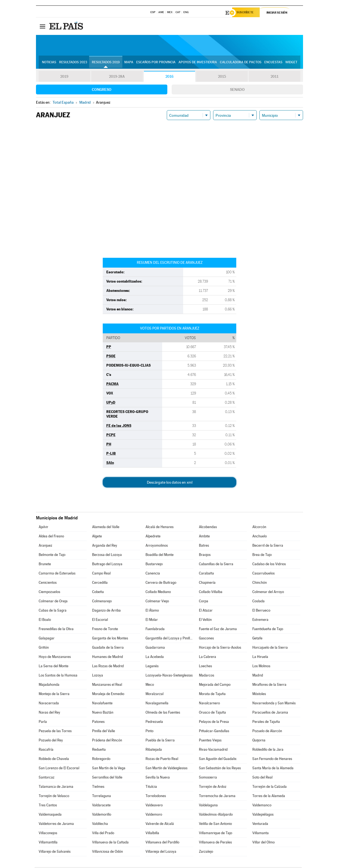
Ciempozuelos (49, 593)
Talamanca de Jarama (56, 787)
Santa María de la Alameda (273, 769)
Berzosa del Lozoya (107, 556)
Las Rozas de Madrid (108, 667)
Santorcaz (47, 778)
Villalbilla (152, 834)
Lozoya (98, 676)
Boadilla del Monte (160, 556)
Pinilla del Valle (104, 732)
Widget (291, 63)
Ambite (204, 537)
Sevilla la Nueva (158, 778)
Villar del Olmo (264, 843)
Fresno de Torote (105, 630)
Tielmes (98, 787)
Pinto (149, 732)
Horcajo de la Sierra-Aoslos (220, 648)
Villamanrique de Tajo (216, 834)
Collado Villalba (211, 593)
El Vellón (205, 620)
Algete (97, 537)
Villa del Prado (103, 834)
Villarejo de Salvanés (55, 852)
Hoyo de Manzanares (55, 658)
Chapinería (207, 583)
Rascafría (46, 750)
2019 (64, 77)
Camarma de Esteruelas (57, 574)
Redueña (99, 750)
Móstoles (259, 695)
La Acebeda (155, 658)
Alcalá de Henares (160, 528)
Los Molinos (261, 667)
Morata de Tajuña (212, 695)
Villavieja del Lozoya (161, 852)
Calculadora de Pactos (241, 63)
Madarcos (207, 676)
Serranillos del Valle (107, 778)
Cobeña (98, 593)
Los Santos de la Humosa (58, 676)
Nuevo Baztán (103, 713)
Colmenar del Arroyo (268, 593)
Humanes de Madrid (108, 658)
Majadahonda (49, 685)
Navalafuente (102, 704)
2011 (275, 77)
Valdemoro (154, 815)
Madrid (258, 676)
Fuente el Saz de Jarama (218, 630)
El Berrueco (261, 611)
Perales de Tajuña (266, 722)
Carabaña (206, 574)
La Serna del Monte (54, 667)
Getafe (257, 639)
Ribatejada (154, 750)
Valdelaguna (208, 806)
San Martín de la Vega (109, 769)
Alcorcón (259, 528)
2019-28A (117, 77)
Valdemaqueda (50, 815)
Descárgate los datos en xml (170, 483)
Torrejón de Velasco (54, 797)
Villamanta (261, 834)
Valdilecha (100, 824)
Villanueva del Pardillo (162, 843)
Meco (150, 685)
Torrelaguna (102, 797)
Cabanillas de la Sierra (216, 565)
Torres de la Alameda (269, 797)
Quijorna (259, 741)
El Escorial (100, 620)
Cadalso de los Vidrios (269, 565)
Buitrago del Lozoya (107, 565)
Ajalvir (43, 528)
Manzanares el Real (107, 685)
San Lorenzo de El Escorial (59, 769)
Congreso (102, 90)
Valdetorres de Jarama (56, 824)
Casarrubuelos (264, 574)
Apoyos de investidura (198, 63)
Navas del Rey (49, 713)
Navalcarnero (209, 704)
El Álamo (152, 611)
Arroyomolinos (157, 546)
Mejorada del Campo (215, 685)
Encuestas (273, 63)
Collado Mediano (158, 593)
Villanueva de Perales (215, 843)
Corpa (204, 602)
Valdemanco (262, 806)
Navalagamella (157, 704)
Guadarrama (155, 648)
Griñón (44, 648)
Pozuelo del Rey (51, 741)
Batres (204, 546)
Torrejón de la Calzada (270, 787)
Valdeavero (154, 806)
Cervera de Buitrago (161, 583)
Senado (237, 90)
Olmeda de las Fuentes (163, 713)
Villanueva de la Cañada (110, 843)
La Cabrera (208, 658)
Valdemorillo (102, 815)
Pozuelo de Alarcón (267, 732)
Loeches (205, 667)
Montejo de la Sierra (54, 695)
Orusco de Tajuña (212, 713)
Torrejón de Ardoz (213, 787)
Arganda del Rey (105, 546)
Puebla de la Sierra (160, 741)
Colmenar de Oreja (53, 602)
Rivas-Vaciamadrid (213, 750)
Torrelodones (156, 797)
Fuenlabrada (155, 630)
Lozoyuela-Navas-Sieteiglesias (169, 676)
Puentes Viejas (210, 741)
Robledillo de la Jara (268, 750)
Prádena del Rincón (107, 741)
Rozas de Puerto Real (162, 760)
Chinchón (260, 583)
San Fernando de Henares (272, 760)
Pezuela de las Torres (55, 732)
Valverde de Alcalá (160, 824)
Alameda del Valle (106, 528)
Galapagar (47, 639)
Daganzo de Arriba (106, 611)
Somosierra (208, 778)
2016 (169, 77)
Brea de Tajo (262, 556)
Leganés (152, 667)
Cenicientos (48, 583)
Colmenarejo (102, 602)
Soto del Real (262, 778)
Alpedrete (153, 537)
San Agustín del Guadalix (218, 760)
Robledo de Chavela (54, 760)
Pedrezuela (154, 722)
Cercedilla (100, 583)
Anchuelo (260, 537)
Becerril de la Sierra (268, 546)
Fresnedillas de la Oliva (56, 630)
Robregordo (101, 760)
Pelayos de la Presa (214, 722)
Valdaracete (101, 806)
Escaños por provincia (156, 63)
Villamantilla (48, 843)
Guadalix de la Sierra (108, 648)
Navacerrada (49, 704)
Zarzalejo (206, 852)
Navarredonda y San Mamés (274, 704)
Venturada (260, 824)
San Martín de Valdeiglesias (167, 769)
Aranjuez (46, 546)
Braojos (205, 556)
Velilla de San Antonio (215, 824)
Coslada (258, 602)
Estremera (260, 620)
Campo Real (101, 574)
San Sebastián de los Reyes (220, 769)
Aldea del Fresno (51, 537)
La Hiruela (260, 658)
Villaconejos (48, 834)
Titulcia (151, 787)
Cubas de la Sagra (53, 611)
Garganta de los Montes (110, 639)
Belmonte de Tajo (52, 556)
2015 (222, 77)
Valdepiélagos (263, 815)
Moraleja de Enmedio (108, 695)
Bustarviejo (154, 565)
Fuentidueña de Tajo (268, 630)
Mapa (129, 63)
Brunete (45, 565)
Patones (98, 722)
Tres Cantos (48, 806)
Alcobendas (208, 528)
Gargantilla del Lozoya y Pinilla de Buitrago (169, 639)
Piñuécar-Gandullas (214, 732)
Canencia (153, 574)
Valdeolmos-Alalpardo (216, 815)
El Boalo (45, 620)
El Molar (152, 620)
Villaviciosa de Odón (108, 852)
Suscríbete (248, 13)
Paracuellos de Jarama (270, 713)
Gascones (206, 639)
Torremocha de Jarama (217, 797)
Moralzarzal (155, 695)
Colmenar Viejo (157, 602)
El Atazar (206, 611)
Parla (43, 722)
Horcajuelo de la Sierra (270, 648)
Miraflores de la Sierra (269, 685)
